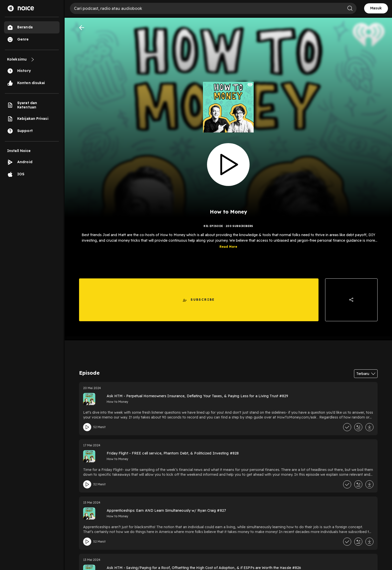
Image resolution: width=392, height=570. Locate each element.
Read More (228, 250)
